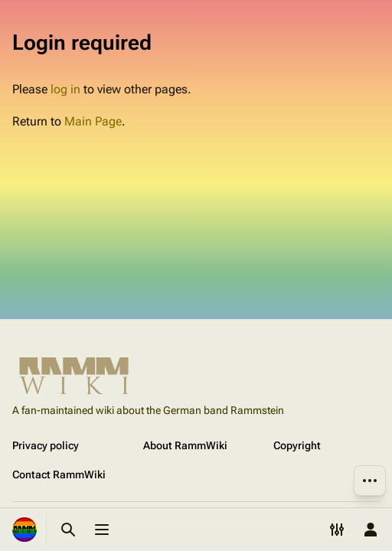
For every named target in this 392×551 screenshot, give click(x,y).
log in (65, 89)
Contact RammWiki (59, 474)
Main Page (93, 121)
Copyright (297, 445)
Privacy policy (46, 445)
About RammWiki (185, 445)
